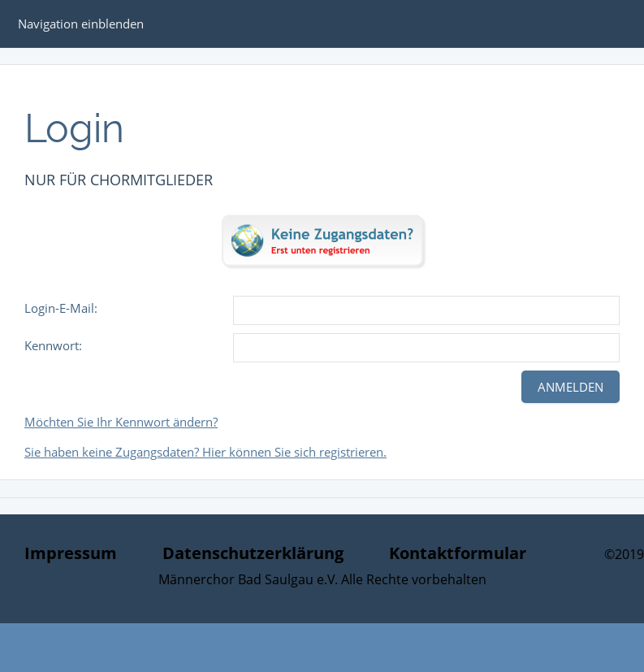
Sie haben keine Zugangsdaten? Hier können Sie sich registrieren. (205, 452)
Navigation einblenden (81, 24)
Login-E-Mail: (61, 308)
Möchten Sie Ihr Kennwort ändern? (121, 422)
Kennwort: (53, 345)
